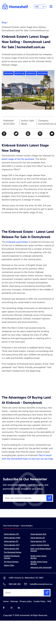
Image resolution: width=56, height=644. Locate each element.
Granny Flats (9, 565)
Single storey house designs (38, 557)
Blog (4, 22)
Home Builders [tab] (27, 526)
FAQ (49, 601)
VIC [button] (40, 7)
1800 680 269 (15, 584)
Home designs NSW (12, 538)
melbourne (31, 73)
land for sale (20, 73)
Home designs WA (11, 549)
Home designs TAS (38, 541)
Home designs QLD (38, 534)
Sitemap (14, 601)
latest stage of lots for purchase (18, 159)
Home (6, 601)
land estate (8, 73)
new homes (42, 73)
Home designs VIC (11, 534)
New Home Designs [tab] (11, 526)
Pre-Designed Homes (13, 552)
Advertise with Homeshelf (41, 567)
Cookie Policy (40, 601)
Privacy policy (26, 601)
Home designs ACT (12, 545)
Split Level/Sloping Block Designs (41, 550)
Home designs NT (11, 541)
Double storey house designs (39, 563)
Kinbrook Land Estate (17, 242)
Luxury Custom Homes (40, 545)
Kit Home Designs (11, 562)
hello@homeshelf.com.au (41, 584)
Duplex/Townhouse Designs (12, 557)
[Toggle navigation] (50, 7)
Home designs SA (38, 538)
